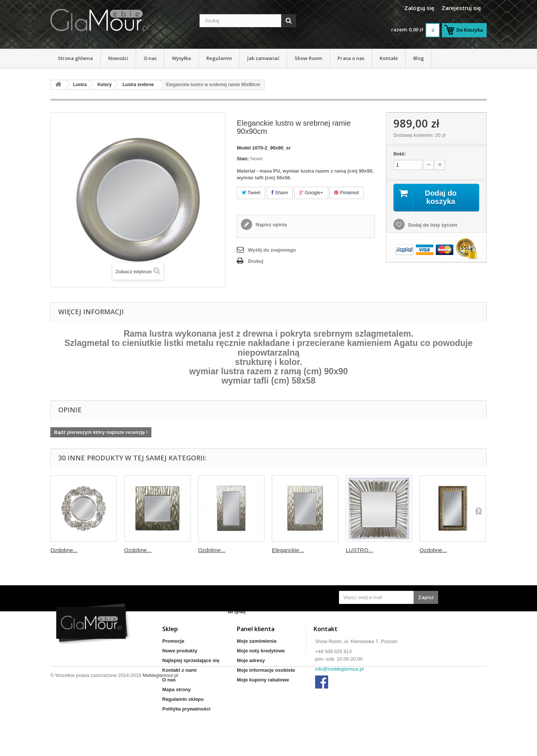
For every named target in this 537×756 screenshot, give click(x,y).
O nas (150, 58)
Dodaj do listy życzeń (432, 225)
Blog (419, 58)
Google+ (311, 193)
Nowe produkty (180, 651)
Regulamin (219, 58)
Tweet (251, 193)
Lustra (80, 85)
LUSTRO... (359, 550)
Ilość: (400, 154)
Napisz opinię (271, 225)
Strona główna (75, 58)
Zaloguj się (419, 8)
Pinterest (346, 193)
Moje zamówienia (257, 641)
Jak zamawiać (263, 58)
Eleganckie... (288, 550)
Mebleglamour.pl (160, 736)
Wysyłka (181, 58)
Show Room (308, 58)
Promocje (173, 641)
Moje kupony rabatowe (263, 680)
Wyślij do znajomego (272, 250)
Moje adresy (251, 660)
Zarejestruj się (461, 8)
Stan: (243, 159)
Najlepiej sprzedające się (191, 660)
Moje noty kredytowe (261, 651)
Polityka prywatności (186, 709)
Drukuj (256, 261)
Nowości (118, 58)
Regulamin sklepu (183, 699)
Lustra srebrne (138, 85)
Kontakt (389, 58)
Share (280, 193)
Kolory (104, 85)
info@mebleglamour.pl (339, 669)
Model (244, 148)
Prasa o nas (351, 58)
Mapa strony (177, 689)
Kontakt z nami (179, 670)
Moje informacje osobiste (266, 670)
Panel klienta (256, 629)
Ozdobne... (64, 550)
